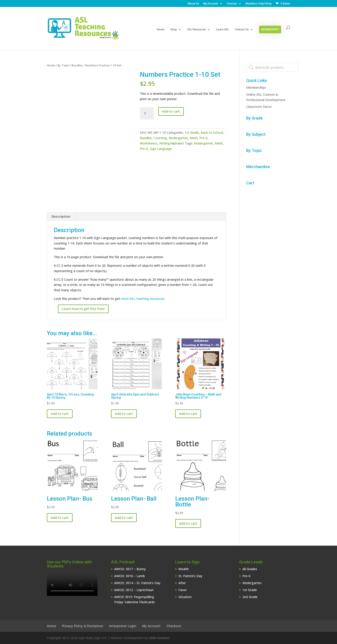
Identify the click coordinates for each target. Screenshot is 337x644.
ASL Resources (197, 30)
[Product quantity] (147, 113)
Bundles (77, 65)
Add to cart (171, 111)
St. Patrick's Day (190, 576)
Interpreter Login (123, 626)
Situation (185, 597)
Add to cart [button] (60, 414)
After (182, 583)
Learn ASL (223, 30)
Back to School (212, 132)
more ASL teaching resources (143, 299)
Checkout (174, 626)
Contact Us (242, 30)
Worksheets (149, 143)
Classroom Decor (259, 107)
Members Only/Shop (259, 4)
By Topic (63, 65)
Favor (183, 590)
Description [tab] (61, 216)
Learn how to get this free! (83, 309)
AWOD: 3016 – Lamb (130, 576)
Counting (160, 138)
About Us (193, 4)
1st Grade (192, 132)
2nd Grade (250, 597)
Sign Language (161, 149)
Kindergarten (178, 138)
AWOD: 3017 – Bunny (130, 569)
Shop (174, 30)
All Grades (250, 569)
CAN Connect (159, 638)
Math (194, 138)
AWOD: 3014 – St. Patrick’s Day (137, 583)
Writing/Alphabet (172, 143)
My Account (211, 4)
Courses (232, 4)
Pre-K (203, 138)
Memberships (270, 29)
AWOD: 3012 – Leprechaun (134, 590)
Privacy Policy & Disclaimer (83, 626)
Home (161, 30)
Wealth (184, 569)
